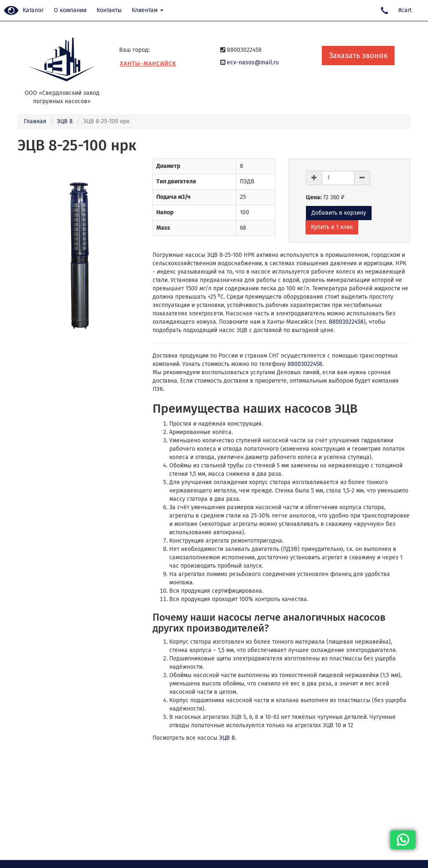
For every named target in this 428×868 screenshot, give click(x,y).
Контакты (109, 10)
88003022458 (346, 322)
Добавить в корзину (339, 213)
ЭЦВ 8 (65, 121)
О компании (70, 10)
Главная (35, 121)
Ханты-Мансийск (148, 64)
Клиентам (148, 10)
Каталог (33, 10)
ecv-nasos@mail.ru (253, 62)
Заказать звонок (358, 56)
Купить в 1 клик (332, 227)
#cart (405, 10)
